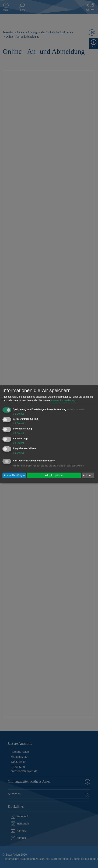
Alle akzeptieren (54, 475)
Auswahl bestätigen (14, 475)
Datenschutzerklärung (63, 400)
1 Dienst (18, 414)
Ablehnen (88, 475)
